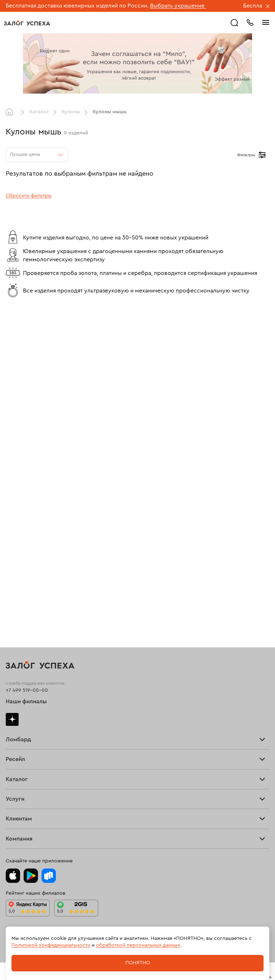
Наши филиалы (26, 701)
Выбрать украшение (178, 6)
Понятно (138, 963)
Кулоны (71, 112)
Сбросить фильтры (29, 196)
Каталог (39, 112)
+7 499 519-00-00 (27, 690)
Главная (11, 112)
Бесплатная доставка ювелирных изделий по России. (77, 6)
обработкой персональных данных (138, 945)
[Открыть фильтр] (262, 155)
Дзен (12, 719)
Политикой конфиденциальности (51, 945)
